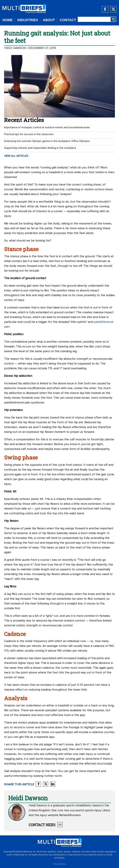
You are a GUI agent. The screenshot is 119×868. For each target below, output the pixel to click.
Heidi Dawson (15, 48)
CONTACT (68, 20)
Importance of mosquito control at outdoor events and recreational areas (47, 127)
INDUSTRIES (28, 20)
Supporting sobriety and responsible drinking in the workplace (40, 148)
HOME (8, 20)
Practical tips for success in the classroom (29, 134)
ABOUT (49, 20)
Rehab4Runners (70, 815)
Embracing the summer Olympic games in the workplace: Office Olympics (47, 141)
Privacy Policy (60, 864)
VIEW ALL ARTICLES (16, 156)
